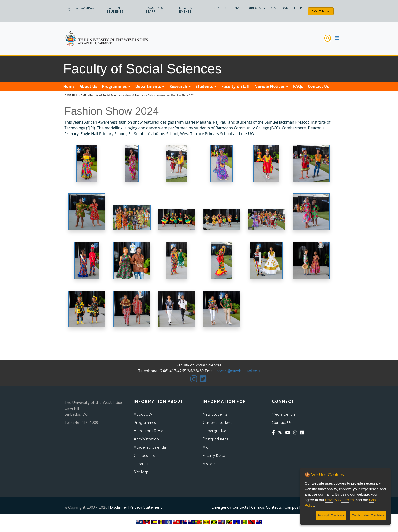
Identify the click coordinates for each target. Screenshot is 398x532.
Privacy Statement (146, 507)
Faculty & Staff (154, 10)
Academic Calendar (150, 447)
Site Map (141, 472)
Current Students (115, 10)
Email (237, 8)
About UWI (143, 414)
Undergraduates (217, 431)
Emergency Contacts (230, 507)
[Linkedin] (303, 433)
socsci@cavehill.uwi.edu (238, 371)
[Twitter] (281, 433)
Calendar (280, 8)
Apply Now (321, 11)
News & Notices (135, 95)
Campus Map (296, 507)
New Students (215, 414)
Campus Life (144, 455)
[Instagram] (296, 433)
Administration (146, 439)
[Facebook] (274, 433)
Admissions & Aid (149, 431)
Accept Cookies (331, 515)
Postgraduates (215, 439)
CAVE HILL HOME (76, 95)
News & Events (186, 10)
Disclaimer (119, 507)
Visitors (209, 464)
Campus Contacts (266, 507)
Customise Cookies (368, 515)
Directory (257, 8)
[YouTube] (289, 433)
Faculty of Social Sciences (106, 95)
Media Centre (284, 414)
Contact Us (282, 422)
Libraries (219, 8)
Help (298, 8)
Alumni (209, 447)
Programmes (145, 422)
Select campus (81, 8)
